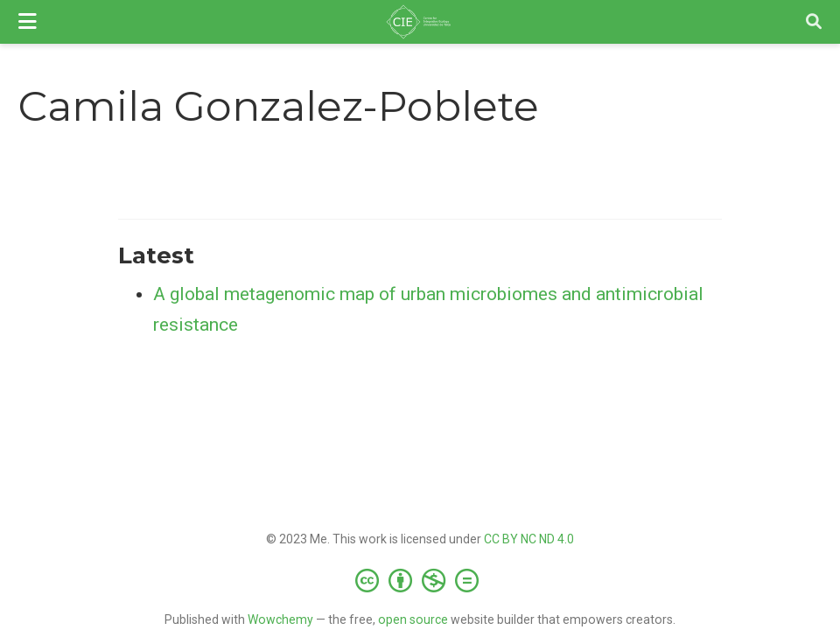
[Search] (814, 22)
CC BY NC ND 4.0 (529, 539)
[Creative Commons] (420, 580)
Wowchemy (280, 619)
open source (413, 619)
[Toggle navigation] (28, 21)
